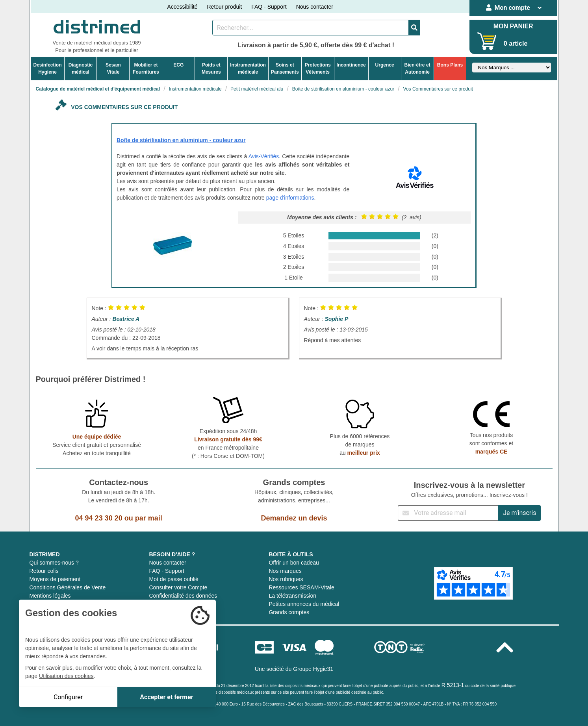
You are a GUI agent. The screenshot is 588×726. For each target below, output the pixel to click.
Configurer (68, 697)
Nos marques (285, 571)
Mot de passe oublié (173, 579)
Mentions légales (50, 596)
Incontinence (351, 65)
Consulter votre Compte (178, 587)
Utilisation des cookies (66, 676)
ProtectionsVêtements (318, 69)
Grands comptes (289, 612)
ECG (178, 65)
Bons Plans (450, 65)
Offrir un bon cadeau (294, 563)
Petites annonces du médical (304, 604)
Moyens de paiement (55, 579)
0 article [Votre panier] (516, 44)
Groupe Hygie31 (313, 669)
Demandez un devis (294, 518)
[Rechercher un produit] (311, 28)
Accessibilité (182, 7)
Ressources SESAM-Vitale (301, 587)
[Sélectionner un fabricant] (512, 68)
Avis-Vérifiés (264, 156)
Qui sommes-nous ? (54, 563)
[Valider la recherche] (414, 28)
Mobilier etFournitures (146, 69)
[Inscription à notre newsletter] (448, 513)
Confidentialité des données (183, 596)
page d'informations (290, 198)
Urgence (385, 65)
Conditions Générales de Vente (68, 587)
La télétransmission (292, 596)
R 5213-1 (453, 685)
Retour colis (44, 571)
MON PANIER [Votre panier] (513, 26)
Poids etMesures (211, 69)
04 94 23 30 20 (99, 518)
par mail (149, 518)
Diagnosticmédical (81, 69)
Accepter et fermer (166, 697)
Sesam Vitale (113, 69)
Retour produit (224, 7)
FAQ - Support (269, 7)
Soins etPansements (285, 69)
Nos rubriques (286, 579)
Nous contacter (315, 7)
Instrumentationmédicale (248, 69)
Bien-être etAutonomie (417, 69)
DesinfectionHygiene (48, 69)
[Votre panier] (487, 41)
